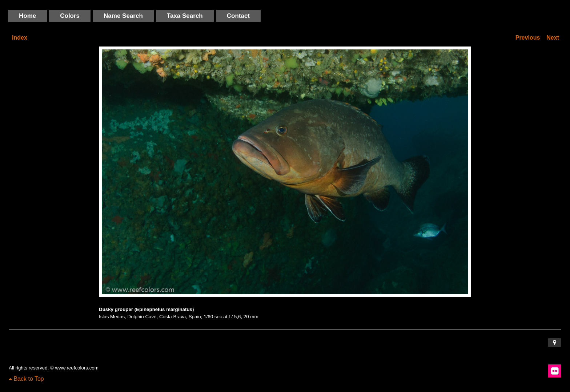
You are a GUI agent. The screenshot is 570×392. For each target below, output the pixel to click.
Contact (238, 16)
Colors (70, 16)
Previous (528, 38)
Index (20, 38)
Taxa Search (185, 16)
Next (553, 38)
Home (27, 16)
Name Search (123, 16)
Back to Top (26, 379)
